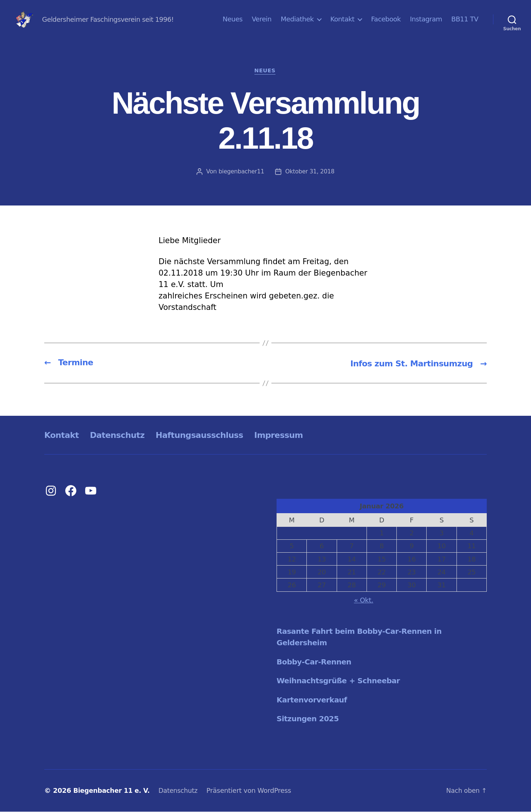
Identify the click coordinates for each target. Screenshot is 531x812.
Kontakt (342, 19)
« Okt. (364, 601)
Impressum (297, 436)
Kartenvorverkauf (314, 701)
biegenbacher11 (241, 172)
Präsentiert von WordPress (253, 791)
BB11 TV (465, 19)
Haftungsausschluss (211, 436)
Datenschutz (123, 436)
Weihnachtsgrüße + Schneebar (341, 681)
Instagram (426, 19)
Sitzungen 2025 (309, 719)
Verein (262, 19)
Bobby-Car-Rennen (316, 663)
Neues (233, 19)
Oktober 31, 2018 (310, 172)
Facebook (386, 19)
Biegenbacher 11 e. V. (113, 791)
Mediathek (297, 19)
